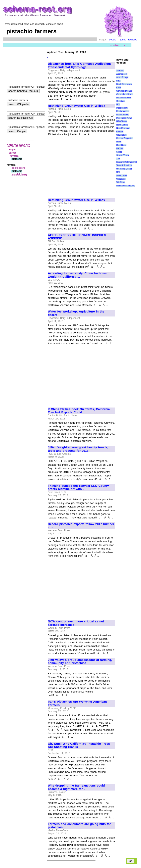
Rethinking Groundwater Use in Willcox (76, 106)
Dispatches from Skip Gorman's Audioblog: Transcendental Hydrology (79, 65)
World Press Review (126, 186)
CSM (118, 88)
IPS (118, 104)
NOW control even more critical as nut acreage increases (76, 623)
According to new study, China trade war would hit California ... (78, 275)
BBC (118, 81)
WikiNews (121, 182)
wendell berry (20, 174)
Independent (122, 108)
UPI (118, 172)
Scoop (119, 152)
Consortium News (124, 94)
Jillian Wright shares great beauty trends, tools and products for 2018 (78, 449)
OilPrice (120, 132)
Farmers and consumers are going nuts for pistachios (79, 826)
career (12, 153)
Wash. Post (121, 176)
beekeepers (18, 168)
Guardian (120, 101)
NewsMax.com (123, 128)
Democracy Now (124, 98)
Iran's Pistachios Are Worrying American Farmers (77, 703)
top (131, 861)
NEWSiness (122, 121)
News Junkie (122, 125)
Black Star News (124, 84)
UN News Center (124, 169)
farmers (14, 156)
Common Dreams (124, 91)
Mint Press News (124, 118)
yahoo (123, 40)
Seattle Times (122, 155)
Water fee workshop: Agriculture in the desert (76, 313)
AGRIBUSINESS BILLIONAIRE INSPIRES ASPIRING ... (77, 237)
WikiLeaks (121, 179)
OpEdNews (121, 135)
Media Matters (123, 111)
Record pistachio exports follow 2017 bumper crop (81, 526)
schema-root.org (19, 145)
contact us (118, 45)
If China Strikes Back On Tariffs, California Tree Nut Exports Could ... (79, 411)
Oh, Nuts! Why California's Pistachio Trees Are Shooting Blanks (79, 745)
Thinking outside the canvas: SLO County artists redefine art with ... (78, 487)
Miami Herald (122, 115)
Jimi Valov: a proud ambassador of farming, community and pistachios (80, 662)
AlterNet (120, 71)
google (113, 40)
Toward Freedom (124, 165)
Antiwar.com (122, 74)
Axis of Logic (122, 77)
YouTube (132, 40)
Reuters (120, 148)
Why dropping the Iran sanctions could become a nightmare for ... (76, 787)
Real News (121, 145)
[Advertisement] (81, 165)
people (12, 150)
